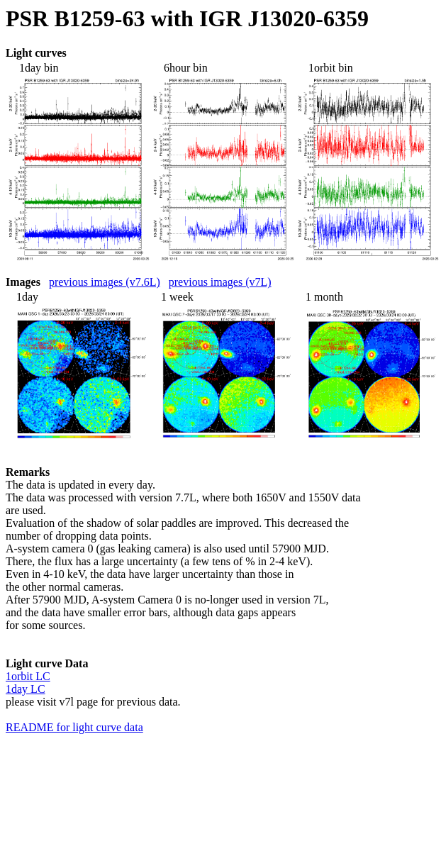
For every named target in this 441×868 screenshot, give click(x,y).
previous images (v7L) (220, 282)
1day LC (26, 689)
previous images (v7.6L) (105, 282)
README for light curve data (74, 727)
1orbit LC (28, 676)
